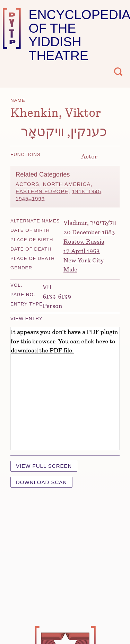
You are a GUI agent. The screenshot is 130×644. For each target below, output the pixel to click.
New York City (84, 260)
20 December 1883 (89, 232)
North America (67, 184)
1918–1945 (87, 191)
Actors (27, 184)
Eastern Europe (42, 191)
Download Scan (41, 482)
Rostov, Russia (84, 241)
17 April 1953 (82, 251)
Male (70, 269)
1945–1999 (30, 199)
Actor (89, 156)
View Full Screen (44, 466)
